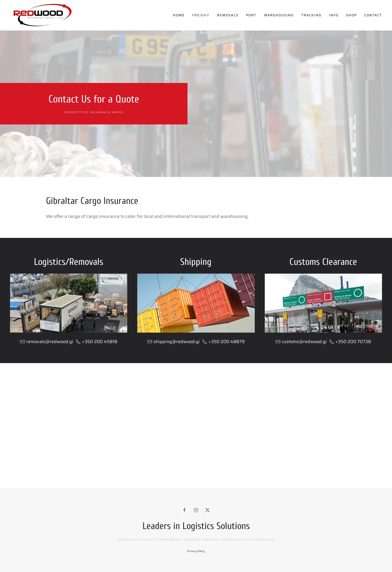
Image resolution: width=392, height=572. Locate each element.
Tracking (311, 15)
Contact (373, 15)
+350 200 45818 (96, 342)
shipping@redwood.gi (177, 342)
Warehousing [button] (279, 15)
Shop (351, 15)
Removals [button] (228, 15)
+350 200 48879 (223, 342)
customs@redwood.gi (304, 342)
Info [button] (334, 15)
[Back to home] (42, 15)
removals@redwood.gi (50, 342)
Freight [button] (201, 15)
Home (179, 15)
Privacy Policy (196, 551)
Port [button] (251, 15)
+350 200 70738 (350, 342)
